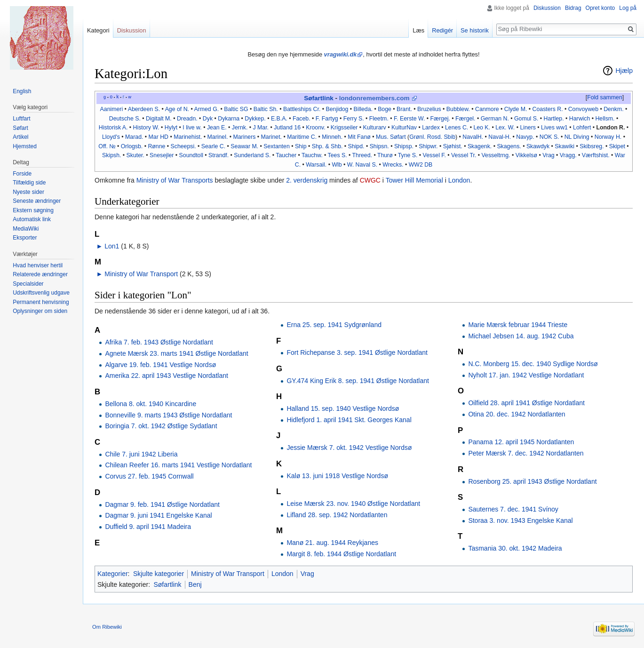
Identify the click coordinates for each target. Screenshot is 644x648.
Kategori (98, 30)
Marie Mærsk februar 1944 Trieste (518, 325)
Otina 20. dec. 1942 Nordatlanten (517, 414)
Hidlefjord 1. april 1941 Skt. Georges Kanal (349, 420)
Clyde (512, 109)
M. (524, 109)
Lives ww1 (554, 128)
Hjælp (624, 71)
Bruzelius (429, 109)
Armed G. (206, 109)
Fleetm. (379, 119)
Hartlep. (554, 119)
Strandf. (219, 155)
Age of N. (177, 109)
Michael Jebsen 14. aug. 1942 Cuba (521, 336)
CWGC (370, 180)
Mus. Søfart (391, 137)
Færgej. (440, 119)
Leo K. (482, 128)
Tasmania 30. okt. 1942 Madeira (515, 548)
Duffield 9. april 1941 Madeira (148, 527)
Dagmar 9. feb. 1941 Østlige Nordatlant (162, 504)
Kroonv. (316, 128)
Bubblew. (458, 109)
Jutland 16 (287, 128)
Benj (195, 584)
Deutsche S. (125, 119)
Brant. (404, 109)
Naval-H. (500, 137)
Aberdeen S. (144, 109)
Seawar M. (244, 146)
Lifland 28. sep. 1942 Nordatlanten (337, 515)
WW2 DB (421, 165)
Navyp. (525, 137)
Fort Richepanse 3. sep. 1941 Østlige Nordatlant (357, 352)
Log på (628, 8)
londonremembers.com (374, 98)
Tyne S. (408, 155)
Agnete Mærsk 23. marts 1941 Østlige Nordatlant (176, 353)
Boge (385, 109)
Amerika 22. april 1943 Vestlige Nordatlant (166, 376)
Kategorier (113, 574)
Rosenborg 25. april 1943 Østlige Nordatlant (532, 481)
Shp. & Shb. (327, 146)
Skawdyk (538, 146)
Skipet (617, 146)
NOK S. (549, 137)
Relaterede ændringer (40, 274)
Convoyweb (583, 109)
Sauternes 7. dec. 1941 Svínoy (513, 509)
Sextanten (276, 146)
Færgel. (465, 119)
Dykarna (229, 119)
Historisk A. (113, 128)
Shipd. (356, 146)
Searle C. (213, 146)
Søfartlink (318, 98)
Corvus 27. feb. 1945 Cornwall (149, 476)
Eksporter (25, 238)
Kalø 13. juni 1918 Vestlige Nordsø (337, 476)
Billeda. (363, 109)
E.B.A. (279, 119)
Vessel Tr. (464, 155)
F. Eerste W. (409, 119)
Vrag (549, 155)
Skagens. (509, 146)
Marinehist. (188, 137)
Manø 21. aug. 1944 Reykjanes (332, 543)
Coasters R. (548, 109)
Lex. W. (505, 128)
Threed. (362, 155)
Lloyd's (111, 137)
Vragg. (568, 155)
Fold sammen (605, 97)
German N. (495, 119)
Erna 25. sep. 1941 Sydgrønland (334, 325)
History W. (146, 128)
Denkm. (613, 109)
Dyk (208, 119)
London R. (611, 128)
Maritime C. (302, 137)
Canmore (487, 109)
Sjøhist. (453, 146)
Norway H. (608, 137)
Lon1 (112, 246)
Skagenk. (480, 146)
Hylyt (171, 128)
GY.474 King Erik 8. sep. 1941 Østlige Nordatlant (358, 381)
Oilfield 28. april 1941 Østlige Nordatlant (526, 403)
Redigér (442, 30)
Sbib (449, 137)
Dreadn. (187, 119)
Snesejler (162, 155)
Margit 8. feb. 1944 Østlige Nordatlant (341, 554)
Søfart (20, 128)
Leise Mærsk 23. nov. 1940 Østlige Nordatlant (353, 504)
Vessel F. (434, 155)
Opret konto (600, 8)
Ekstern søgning (33, 210)
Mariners (245, 137)
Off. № (107, 146)
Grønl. (417, 137)
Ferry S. (354, 119)
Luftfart (21, 119)
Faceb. (302, 119)
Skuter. (135, 155)
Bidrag (573, 8)
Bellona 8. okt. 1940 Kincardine (151, 404)
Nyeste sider (28, 192)
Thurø (385, 155)
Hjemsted (25, 146)
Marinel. (218, 137)
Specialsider (28, 284)
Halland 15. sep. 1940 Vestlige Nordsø (343, 408)
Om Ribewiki (107, 627)
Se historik (475, 30)
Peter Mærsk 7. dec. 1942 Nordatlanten (526, 453)
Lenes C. (457, 128)
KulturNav (404, 128)
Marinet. (271, 137)
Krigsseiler (344, 128)
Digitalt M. (159, 119)
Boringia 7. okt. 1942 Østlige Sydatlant (161, 426)
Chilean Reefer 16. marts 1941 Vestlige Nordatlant (178, 465)
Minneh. (332, 137)
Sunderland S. (252, 155)
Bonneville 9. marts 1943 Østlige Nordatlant (168, 415)
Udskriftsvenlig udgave (41, 293)
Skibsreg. (592, 146)
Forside (22, 174)
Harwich (580, 119)
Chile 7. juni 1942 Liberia (141, 454)
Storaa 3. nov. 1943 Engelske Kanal (520, 520)
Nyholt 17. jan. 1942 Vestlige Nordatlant (526, 375)
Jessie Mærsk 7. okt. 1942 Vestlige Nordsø (349, 448)
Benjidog (337, 109)
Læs (418, 30)
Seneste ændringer (37, 201)
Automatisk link (32, 219)
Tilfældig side (29, 183)
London (459, 180)
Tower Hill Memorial (414, 180)
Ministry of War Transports (175, 180)
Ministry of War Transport (141, 274)
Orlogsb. (132, 146)
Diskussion (547, 8)
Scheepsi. (183, 146)
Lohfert (582, 128)
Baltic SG (236, 109)
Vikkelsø (526, 155)
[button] (604, 98)
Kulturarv (375, 128)
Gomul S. (526, 119)
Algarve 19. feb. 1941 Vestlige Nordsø (160, 365)
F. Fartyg (327, 119)
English (22, 91)
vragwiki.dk (341, 54)
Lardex (431, 128)
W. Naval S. (362, 165)
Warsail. (316, 165)
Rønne (156, 146)
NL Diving (577, 137)
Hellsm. (605, 119)
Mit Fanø (359, 137)
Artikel (20, 137)
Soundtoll (191, 155)
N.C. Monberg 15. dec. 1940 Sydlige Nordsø (533, 364)
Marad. (134, 137)
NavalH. (473, 137)
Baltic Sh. (266, 109)
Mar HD (159, 137)
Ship (301, 146)
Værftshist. (596, 155)
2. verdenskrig (307, 180)
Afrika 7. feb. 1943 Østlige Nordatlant (159, 342)
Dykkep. (255, 119)
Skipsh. (111, 155)
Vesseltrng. (496, 155)
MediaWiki (26, 229)
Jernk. (240, 128)
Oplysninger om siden (40, 311)
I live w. (192, 128)
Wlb (337, 165)
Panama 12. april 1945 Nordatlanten (521, 442)
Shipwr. (428, 146)
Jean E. (217, 128)
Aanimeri (112, 109)
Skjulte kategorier (159, 574)
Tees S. (338, 155)
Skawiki (564, 146)
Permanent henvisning (41, 302)
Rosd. (435, 137)
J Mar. (261, 128)
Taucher (286, 155)
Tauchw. (312, 155)
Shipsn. (379, 146)
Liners (528, 128)
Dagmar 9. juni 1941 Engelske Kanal (158, 515)
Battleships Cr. (302, 109)
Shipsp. (404, 146)
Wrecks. (393, 165)
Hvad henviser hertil (38, 265)
